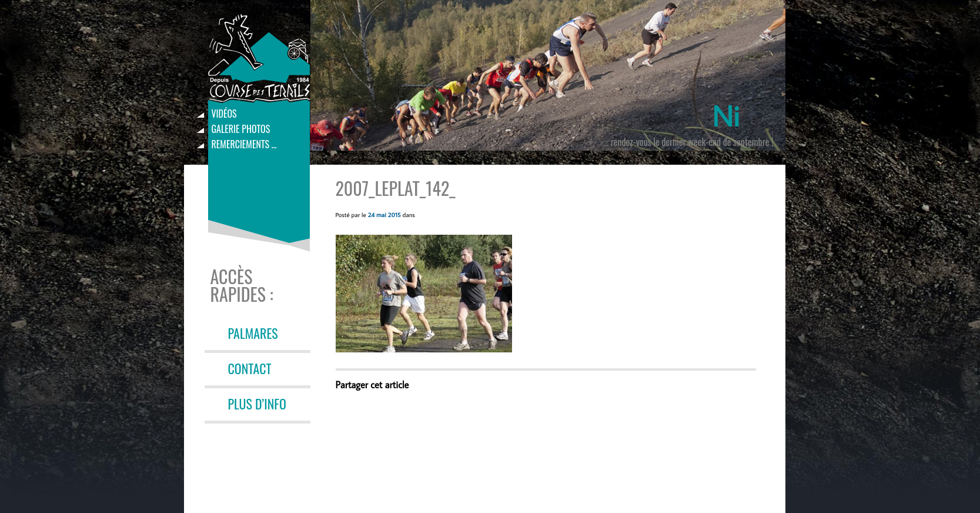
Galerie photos (241, 129)
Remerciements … (244, 144)
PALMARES (253, 333)
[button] (424, 294)
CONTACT (250, 368)
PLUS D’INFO (257, 404)
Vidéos (224, 114)
